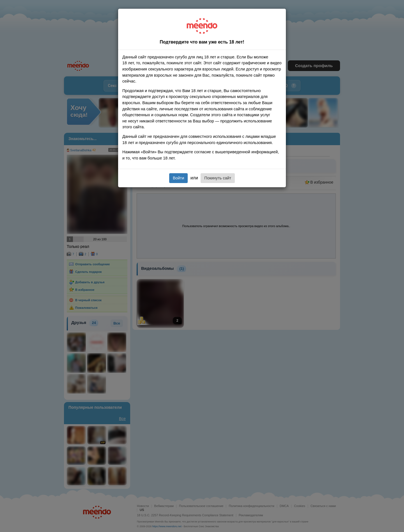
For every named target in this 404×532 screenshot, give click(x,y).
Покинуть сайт (218, 178)
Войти (178, 178)
